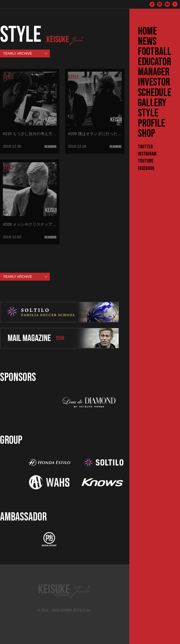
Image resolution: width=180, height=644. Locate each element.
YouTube (146, 161)
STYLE (148, 113)
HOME (147, 31)
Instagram (147, 154)
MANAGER (154, 72)
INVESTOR (154, 82)
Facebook (146, 168)
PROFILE (151, 123)
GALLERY (152, 103)
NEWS (147, 42)
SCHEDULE (155, 93)
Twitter (145, 147)
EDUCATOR (155, 62)
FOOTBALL (155, 52)
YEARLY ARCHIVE (18, 54)
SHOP (146, 134)
